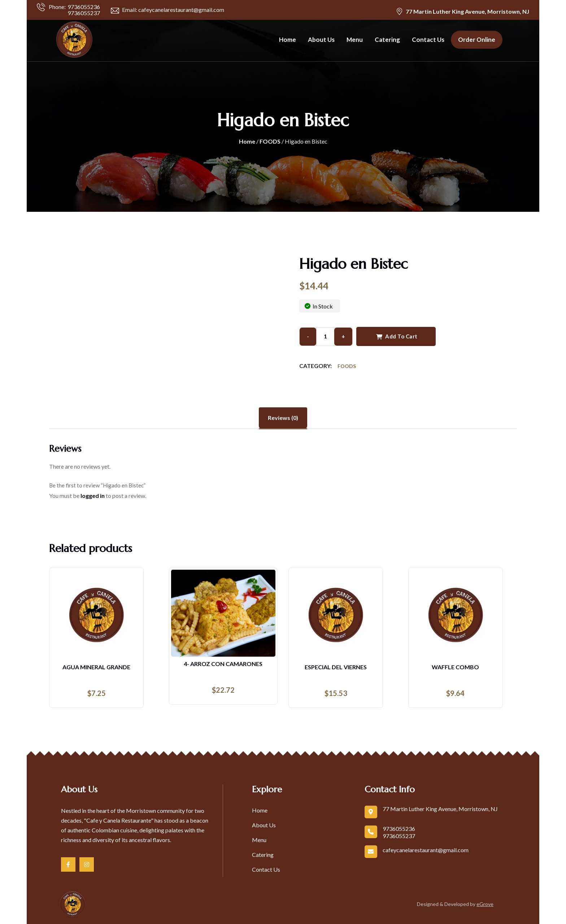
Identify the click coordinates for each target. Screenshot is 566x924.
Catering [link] (387, 40)
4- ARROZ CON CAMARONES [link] (223, 664)
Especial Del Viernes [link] (336, 667)
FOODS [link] (270, 141)
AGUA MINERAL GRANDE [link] (96, 667)
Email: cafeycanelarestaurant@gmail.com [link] (167, 10)
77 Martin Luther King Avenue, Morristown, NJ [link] (440, 809)
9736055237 (84, 13)
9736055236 (84, 7)
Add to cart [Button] (397, 336)
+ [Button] (343, 336)
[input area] (325, 337)
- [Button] (308, 336)
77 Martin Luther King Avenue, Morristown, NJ (467, 11)
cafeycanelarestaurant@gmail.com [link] (426, 850)
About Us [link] (321, 40)
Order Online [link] (477, 40)
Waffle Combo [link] (455, 667)
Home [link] (288, 40)
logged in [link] (93, 496)
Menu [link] (355, 40)
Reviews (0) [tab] (283, 418)
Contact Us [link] (428, 40)
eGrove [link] (485, 904)
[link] (71, 40)
